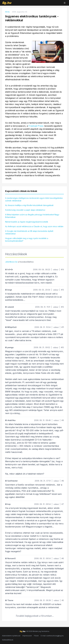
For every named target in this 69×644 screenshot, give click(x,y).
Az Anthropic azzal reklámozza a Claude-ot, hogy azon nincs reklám (34, 226)
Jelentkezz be (11, 262)
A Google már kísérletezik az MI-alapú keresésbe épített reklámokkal (29, 232)
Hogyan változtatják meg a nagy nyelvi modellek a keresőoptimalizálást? (27, 240)
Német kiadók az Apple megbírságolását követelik (27, 222)
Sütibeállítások (8, 640)
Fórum (36, 636)
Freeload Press (36, 126)
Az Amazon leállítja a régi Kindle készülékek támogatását (29, 205)
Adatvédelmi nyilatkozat (11, 636)
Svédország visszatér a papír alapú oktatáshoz (25, 210)
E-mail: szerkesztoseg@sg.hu (52, 636)
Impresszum (27, 636)
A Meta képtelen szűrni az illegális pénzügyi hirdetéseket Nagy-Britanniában (32, 216)
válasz (55, 270)
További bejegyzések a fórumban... (34, 616)
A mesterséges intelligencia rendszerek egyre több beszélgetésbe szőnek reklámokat (34, 199)
